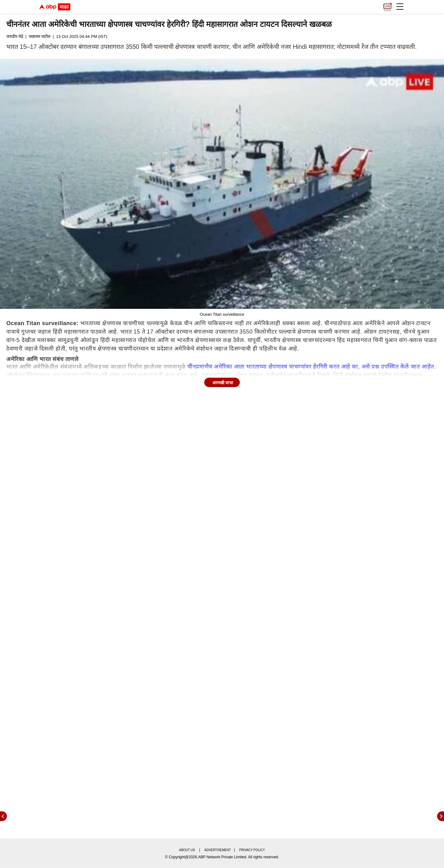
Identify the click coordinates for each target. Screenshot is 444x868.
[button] (400, 7)
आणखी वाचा (223, 383)
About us (187, 850)
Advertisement (218, 850)
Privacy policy (252, 850)
